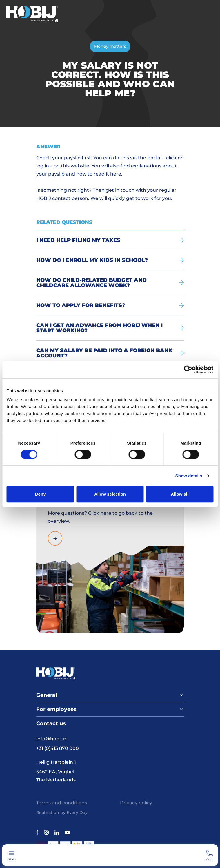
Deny (40, 494)
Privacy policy (136, 803)
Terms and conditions (62, 803)
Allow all (180, 494)
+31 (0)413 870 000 (58, 748)
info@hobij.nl (52, 739)
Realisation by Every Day (62, 812)
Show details (189, 476)
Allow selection (110, 494)
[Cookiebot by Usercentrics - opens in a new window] (188, 370)
